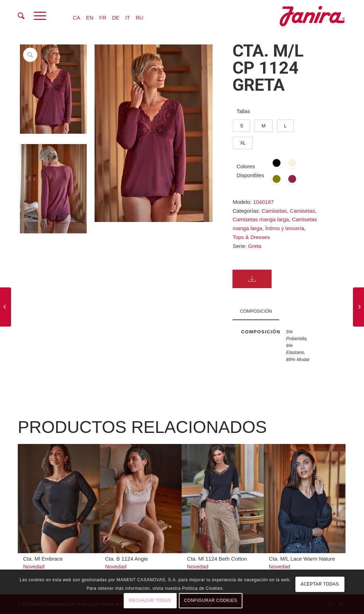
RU (140, 18)
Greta (255, 246)
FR (103, 18)
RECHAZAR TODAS (150, 600)
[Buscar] (21, 16)
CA (77, 18)
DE (116, 18)
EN (90, 18)
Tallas (243, 111)
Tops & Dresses (251, 237)
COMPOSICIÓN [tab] (256, 311)
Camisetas (274, 211)
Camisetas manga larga (261, 219)
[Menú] (40, 16)
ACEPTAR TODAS (320, 584)
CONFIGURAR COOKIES (211, 600)
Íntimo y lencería (285, 228)
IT (127, 18)
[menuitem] (21, 16)
